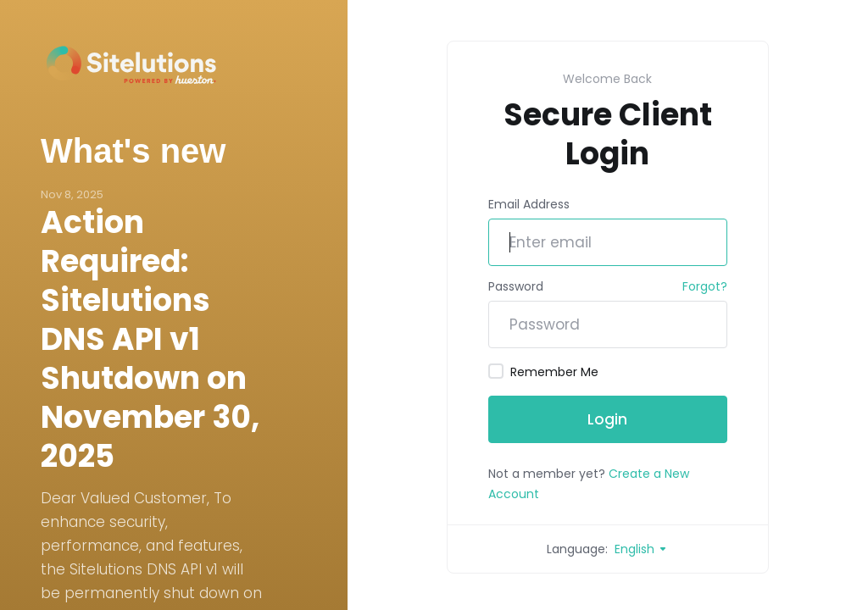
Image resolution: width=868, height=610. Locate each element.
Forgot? (705, 286)
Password (516, 286)
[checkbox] (496, 371)
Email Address (529, 204)
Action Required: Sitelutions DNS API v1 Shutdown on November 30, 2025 (150, 340)
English (641, 549)
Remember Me (543, 372)
